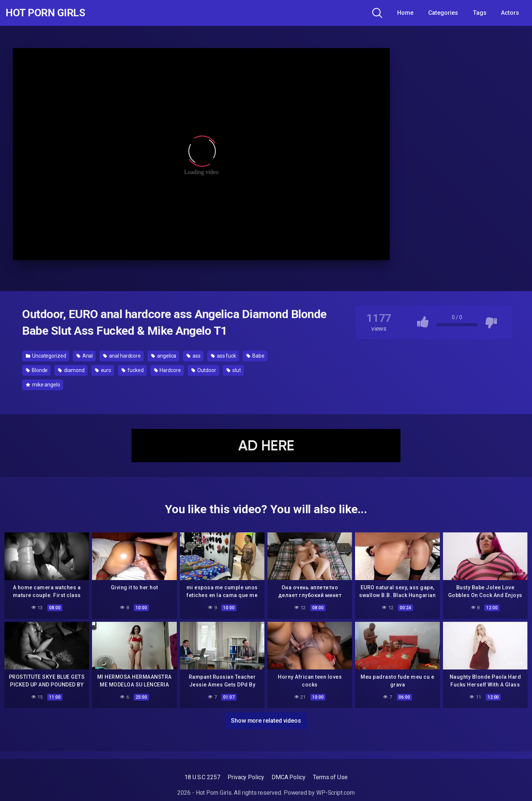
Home (405, 13)
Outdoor (204, 370)
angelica (164, 356)
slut (234, 370)
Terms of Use (330, 777)
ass (194, 356)
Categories (443, 13)
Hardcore (168, 370)
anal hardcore (122, 356)
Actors (510, 13)
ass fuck (224, 356)
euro (103, 370)
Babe (255, 356)
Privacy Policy (246, 777)
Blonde (37, 370)
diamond (71, 370)
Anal (85, 356)
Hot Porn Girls (45, 13)
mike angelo (43, 385)
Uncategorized (46, 356)
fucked (132, 370)
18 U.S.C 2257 (202, 777)
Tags (480, 13)
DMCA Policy (289, 777)
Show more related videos (266, 721)
